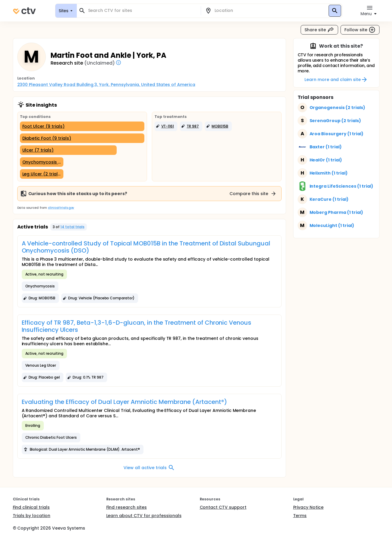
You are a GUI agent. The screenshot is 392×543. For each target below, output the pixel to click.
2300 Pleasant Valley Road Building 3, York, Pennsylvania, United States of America (106, 85)
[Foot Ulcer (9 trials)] (82, 126)
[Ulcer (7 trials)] (68, 150)
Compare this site (253, 194)
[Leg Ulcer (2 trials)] (42, 174)
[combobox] (142, 11)
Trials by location (32, 516)
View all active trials (149, 468)
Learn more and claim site (336, 80)
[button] (166, 126)
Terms (300, 516)
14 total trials (72, 227)
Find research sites (126, 507)
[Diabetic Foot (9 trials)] (82, 138)
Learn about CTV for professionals (144, 516)
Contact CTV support (223, 507)
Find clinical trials (31, 507)
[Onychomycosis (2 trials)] (42, 162)
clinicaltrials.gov (61, 208)
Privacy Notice (309, 507)
